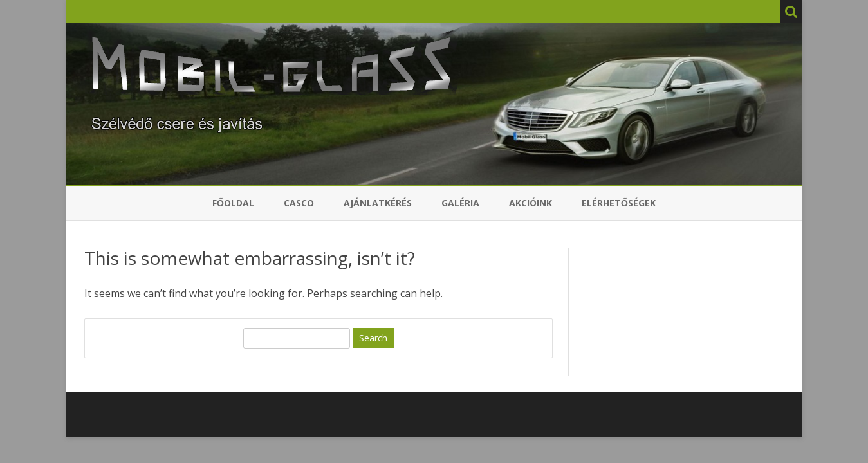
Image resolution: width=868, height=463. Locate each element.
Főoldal (233, 203)
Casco (299, 203)
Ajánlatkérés (378, 203)
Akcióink (531, 203)
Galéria (460, 203)
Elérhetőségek (619, 203)
